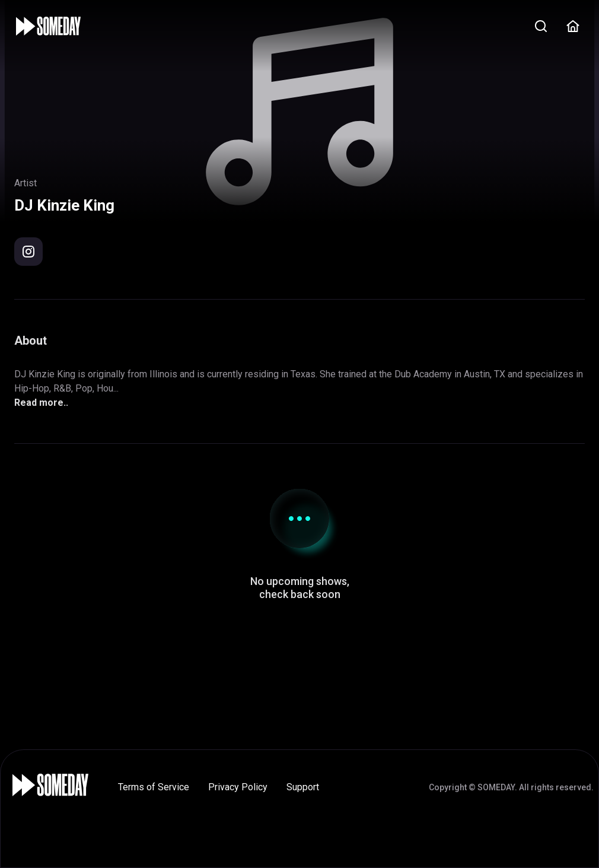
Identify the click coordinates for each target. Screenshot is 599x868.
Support (303, 787)
